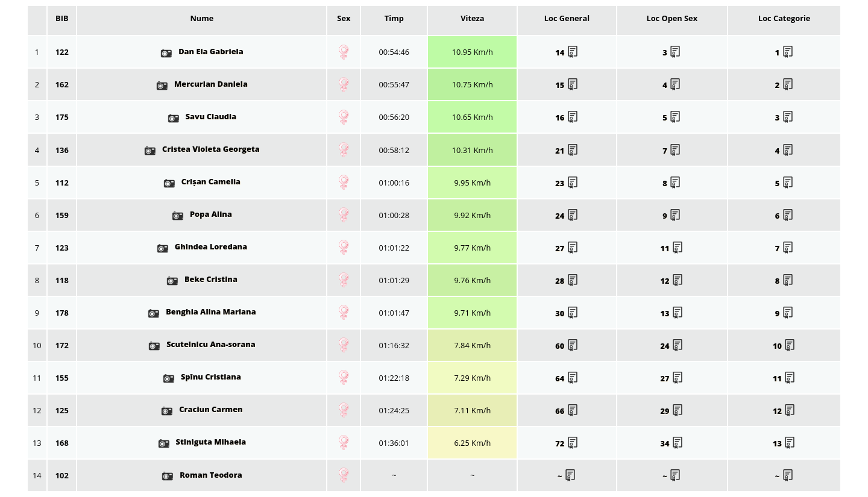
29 (672, 411)
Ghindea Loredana (202, 246)
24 (567, 216)
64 (567, 378)
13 (672, 313)
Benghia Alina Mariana (202, 311)
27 (567, 248)
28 (567, 281)
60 (567, 346)
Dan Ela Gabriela (202, 51)
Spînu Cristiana (202, 377)
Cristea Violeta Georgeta (202, 149)
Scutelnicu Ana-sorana (202, 344)
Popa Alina (202, 214)
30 (567, 313)
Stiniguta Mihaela (202, 442)
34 (672, 443)
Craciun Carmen (202, 409)
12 (672, 281)
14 (567, 52)
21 (567, 151)
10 (784, 346)
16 (567, 117)
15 (567, 85)
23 (567, 183)
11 (672, 248)
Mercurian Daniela (202, 84)
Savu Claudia (202, 116)
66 (567, 411)
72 (567, 443)
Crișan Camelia (202, 181)
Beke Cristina (202, 279)
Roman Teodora (202, 475)
